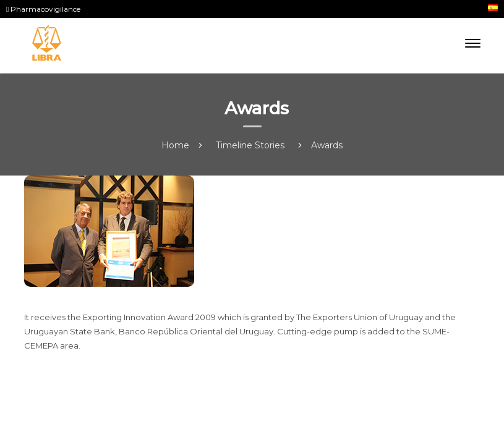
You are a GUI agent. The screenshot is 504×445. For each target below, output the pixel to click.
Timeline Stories (250, 145)
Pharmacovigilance (43, 9)
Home (175, 145)
